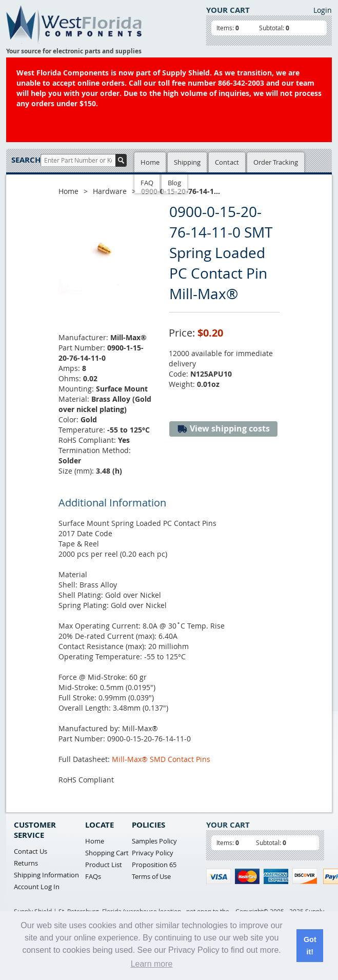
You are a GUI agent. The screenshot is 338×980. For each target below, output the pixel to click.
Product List (104, 865)
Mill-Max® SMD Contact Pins (161, 759)
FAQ (147, 183)
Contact (227, 162)
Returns (26, 863)
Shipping (187, 162)
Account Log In (37, 887)
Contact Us (31, 851)
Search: (26, 160)
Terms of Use (151, 876)
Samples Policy (154, 841)
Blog (174, 183)
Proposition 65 (154, 865)
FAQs (93, 876)
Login (323, 10)
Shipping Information (46, 875)
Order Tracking (276, 162)
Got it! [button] (310, 946)
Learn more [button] (152, 964)
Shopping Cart (107, 853)
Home (150, 162)
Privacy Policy (153, 853)
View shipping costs (223, 429)
